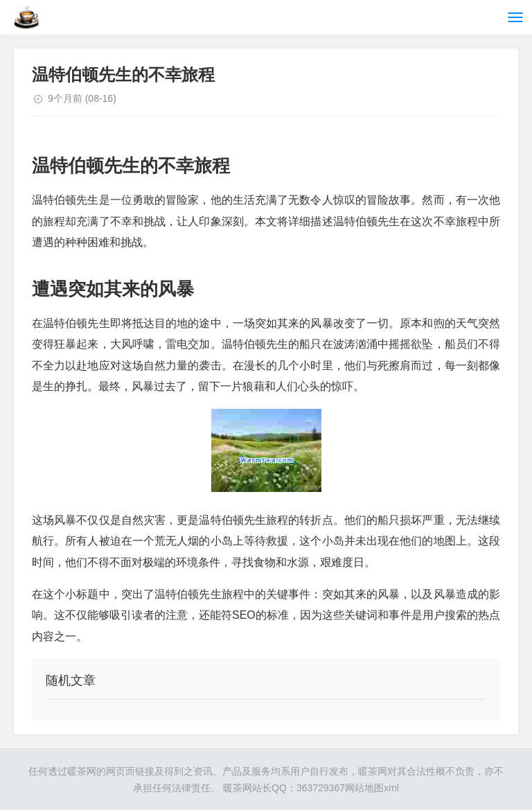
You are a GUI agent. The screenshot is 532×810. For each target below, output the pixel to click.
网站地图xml (372, 788)
